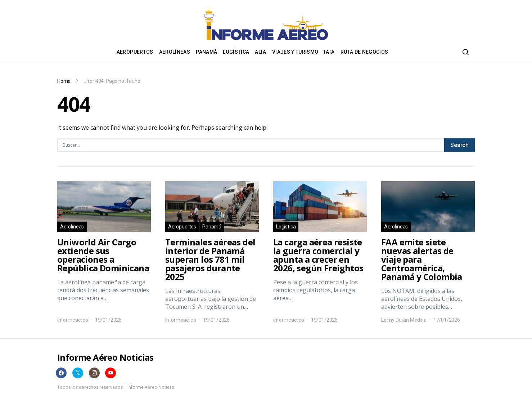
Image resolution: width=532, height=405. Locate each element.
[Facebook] (61, 373)
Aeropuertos (135, 52)
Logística (236, 52)
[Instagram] (94, 373)
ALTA (260, 52)
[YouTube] (111, 373)
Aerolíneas (175, 52)
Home (64, 81)
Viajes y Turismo (295, 52)
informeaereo (73, 320)
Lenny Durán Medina (404, 320)
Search (459, 145)
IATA (329, 52)
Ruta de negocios (364, 52)
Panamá (206, 52)
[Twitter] (78, 373)
